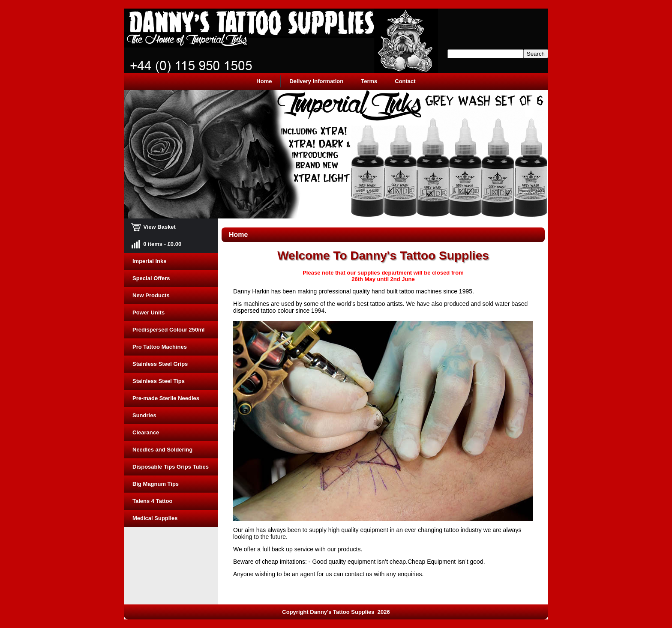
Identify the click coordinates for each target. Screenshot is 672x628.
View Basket (154, 227)
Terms (369, 81)
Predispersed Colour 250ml (168, 330)
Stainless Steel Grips (160, 364)
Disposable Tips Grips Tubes (171, 467)
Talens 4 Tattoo (152, 501)
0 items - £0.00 (157, 244)
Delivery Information (316, 81)
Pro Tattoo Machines (160, 347)
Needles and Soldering (162, 450)
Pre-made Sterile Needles (166, 398)
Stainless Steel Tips (159, 381)
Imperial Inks (149, 261)
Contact (405, 81)
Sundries (144, 415)
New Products (151, 295)
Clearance (146, 432)
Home (264, 81)
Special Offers (151, 278)
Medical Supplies (155, 518)
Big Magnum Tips (156, 484)
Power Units (148, 313)
